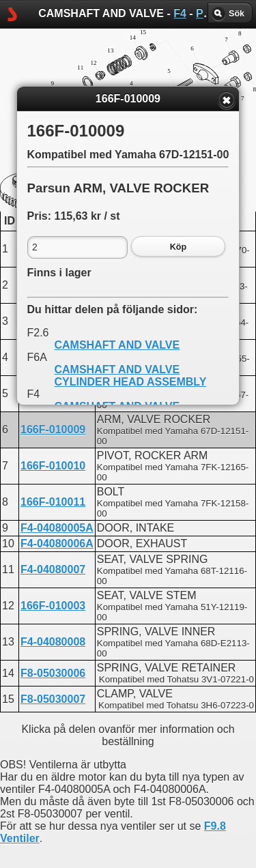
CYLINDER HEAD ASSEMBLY (131, 382)
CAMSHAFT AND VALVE (117, 345)
